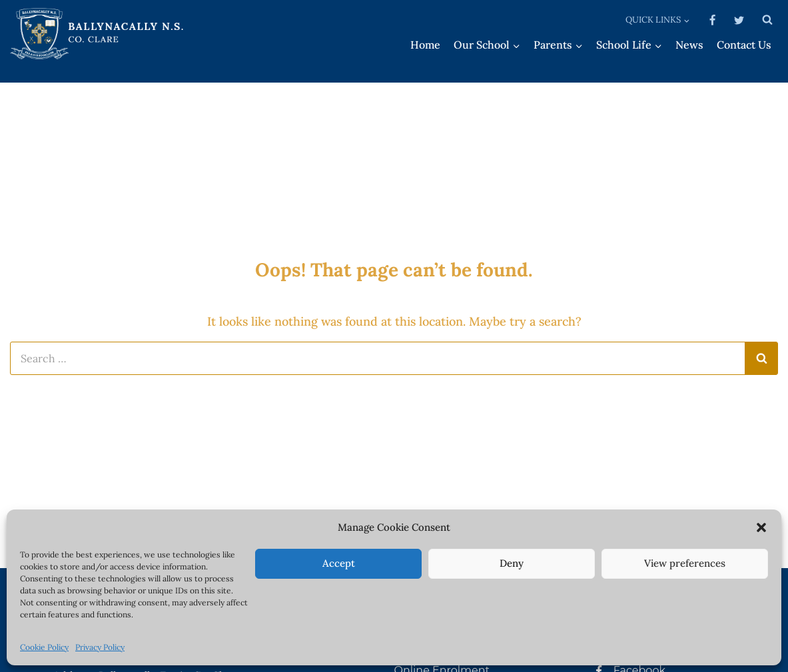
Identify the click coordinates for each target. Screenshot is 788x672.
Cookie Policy (44, 647)
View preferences (685, 563)
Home (425, 45)
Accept (339, 563)
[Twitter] (739, 20)
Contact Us (744, 45)
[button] (761, 527)
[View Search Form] (767, 20)
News (689, 45)
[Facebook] (713, 20)
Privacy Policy (100, 647)
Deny (512, 563)
